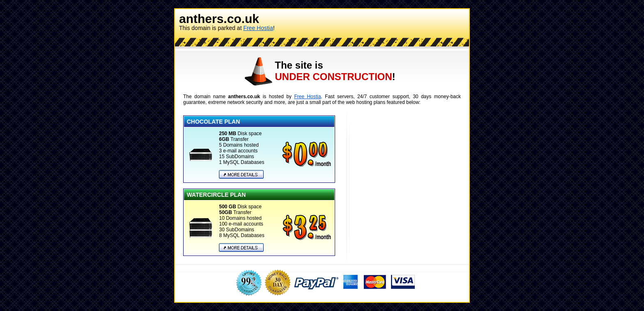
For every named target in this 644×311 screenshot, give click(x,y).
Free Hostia (258, 28)
